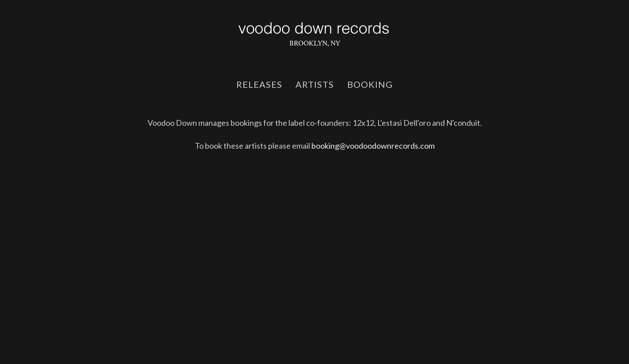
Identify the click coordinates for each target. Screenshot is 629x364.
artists (315, 84)
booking (370, 84)
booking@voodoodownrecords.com (373, 146)
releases (259, 84)
